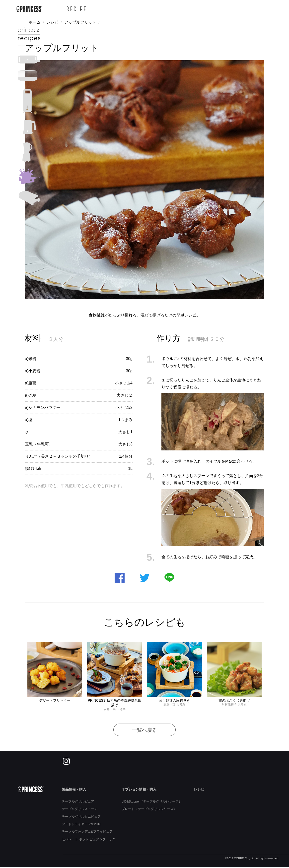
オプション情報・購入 (139, 789)
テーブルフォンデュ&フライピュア (87, 832)
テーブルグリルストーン (80, 809)
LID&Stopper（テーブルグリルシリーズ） (152, 801)
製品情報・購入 (74, 789)
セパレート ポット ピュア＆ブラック (89, 839)
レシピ (52, 22)
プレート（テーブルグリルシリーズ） (149, 809)
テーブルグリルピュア (78, 801)
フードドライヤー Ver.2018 (81, 824)
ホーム (35, 22)
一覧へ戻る (144, 730)
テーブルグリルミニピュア (81, 817)
